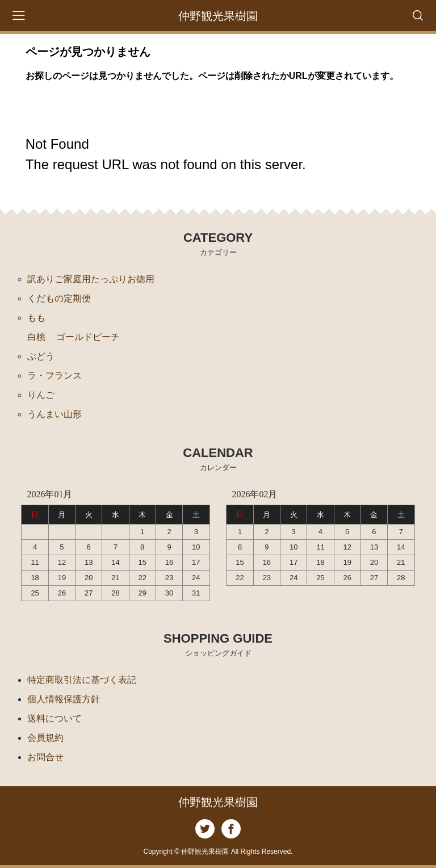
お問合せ (45, 757)
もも (36, 318)
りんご (41, 395)
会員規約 (45, 738)
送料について (54, 718)
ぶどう (41, 356)
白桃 (36, 337)
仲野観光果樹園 (218, 16)
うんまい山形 (54, 414)
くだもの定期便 (59, 298)
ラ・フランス (54, 376)
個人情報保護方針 (64, 699)
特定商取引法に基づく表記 (82, 680)
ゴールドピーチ (88, 337)
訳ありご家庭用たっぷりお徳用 (91, 279)
